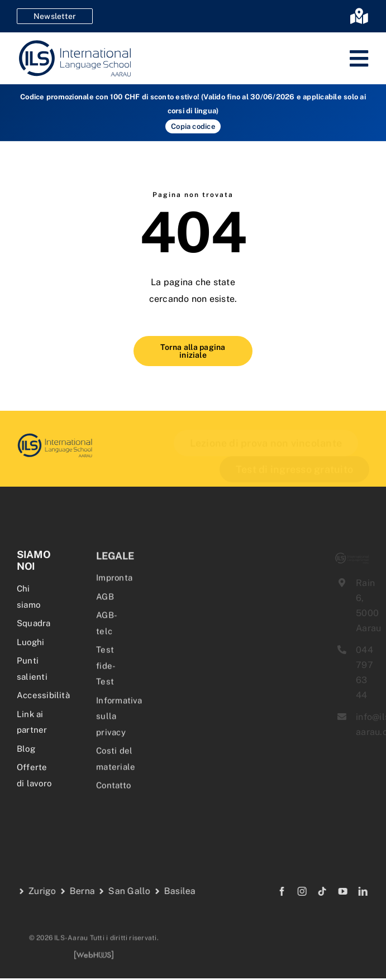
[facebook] (274, 891)
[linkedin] (355, 891)
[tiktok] (314, 891)
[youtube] (335, 891)
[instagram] (294, 891)
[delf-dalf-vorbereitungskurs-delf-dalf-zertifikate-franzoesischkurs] (50, 436)
